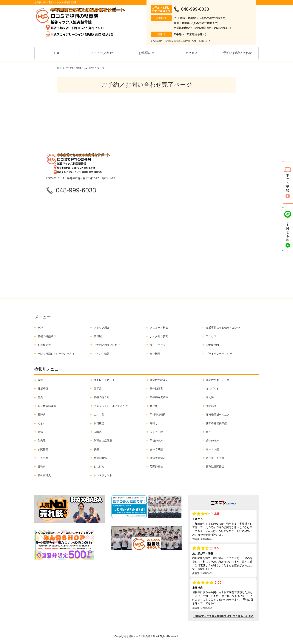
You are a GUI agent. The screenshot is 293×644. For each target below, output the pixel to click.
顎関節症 (211, 406)
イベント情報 (102, 354)
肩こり (210, 432)
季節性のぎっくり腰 (218, 380)
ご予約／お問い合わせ (236, 53)
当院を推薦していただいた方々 (56, 354)
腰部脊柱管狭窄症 (216, 423)
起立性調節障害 (47, 406)
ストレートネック (104, 380)
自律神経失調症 (159, 397)
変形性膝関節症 (215, 467)
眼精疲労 (99, 423)
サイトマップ (158, 345)
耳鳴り (154, 423)
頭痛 (40, 432)
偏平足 (98, 389)
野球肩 (42, 415)
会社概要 (155, 354)
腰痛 (96, 449)
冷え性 (210, 397)
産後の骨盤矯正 (47, 336)
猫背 (40, 380)
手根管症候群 (158, 415)
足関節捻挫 (156, 467)
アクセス (191, 53)
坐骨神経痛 (100, 458)
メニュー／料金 (102, 53)
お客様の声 (147, 53)
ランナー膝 (156, 432)
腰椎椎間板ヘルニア (218, 415)
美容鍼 (98, 336)
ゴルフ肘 (99, 415)
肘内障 (42, 441)
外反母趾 (43, 389)
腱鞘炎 (42, 467)
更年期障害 (156, 389)
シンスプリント (103, 475)
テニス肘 (43, 458)
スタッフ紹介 (102, 328)
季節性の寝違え (159, 380)
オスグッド (212, 389)
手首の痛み (156, 441)
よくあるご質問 (159, 336)
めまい (42, 423)
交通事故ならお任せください (223, 328)
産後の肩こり (102, 397)
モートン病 (212, 449)
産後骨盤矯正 (158, 458)
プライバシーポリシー (219, 354)
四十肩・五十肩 (215, 458)
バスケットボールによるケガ (111, 406)
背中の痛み (212, 441)
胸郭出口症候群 (103, 441)
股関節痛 (43, 449)
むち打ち (99, 467)
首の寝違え (44, 475)
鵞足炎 (154, 406)
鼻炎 (40, 397)
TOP (57, 53)
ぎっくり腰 (156, 449)
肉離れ (98, 432)
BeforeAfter (213, 345)
